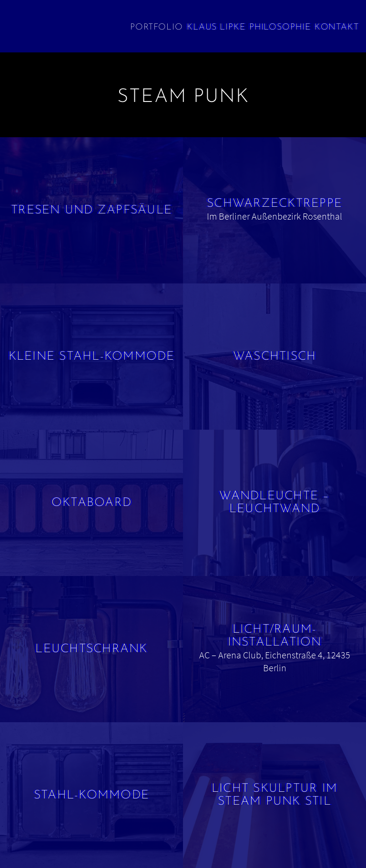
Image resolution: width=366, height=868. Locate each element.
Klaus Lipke (216, 27)
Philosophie (280, 27)
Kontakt (337, 27)
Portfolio (157, 27)
